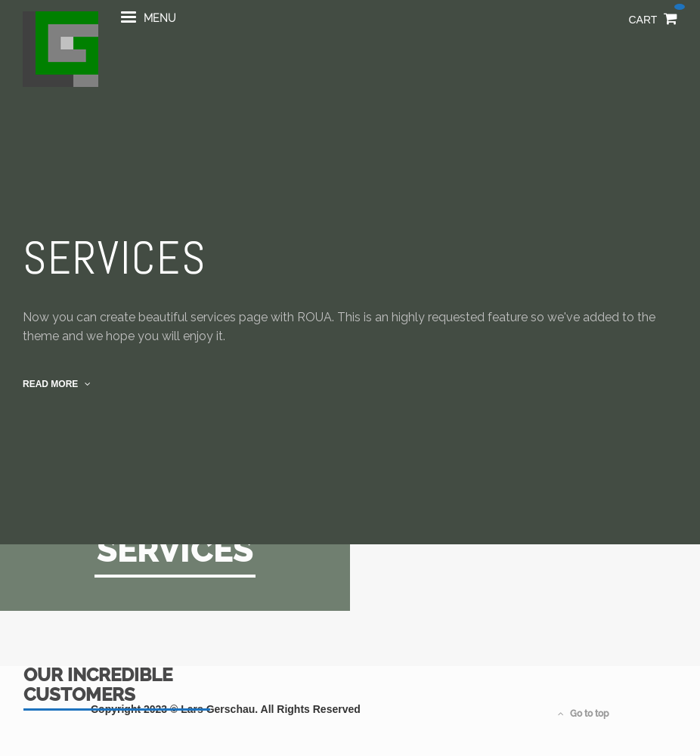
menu (149, 25)
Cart (654, 26)
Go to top (584, 714)
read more (57, 384)
